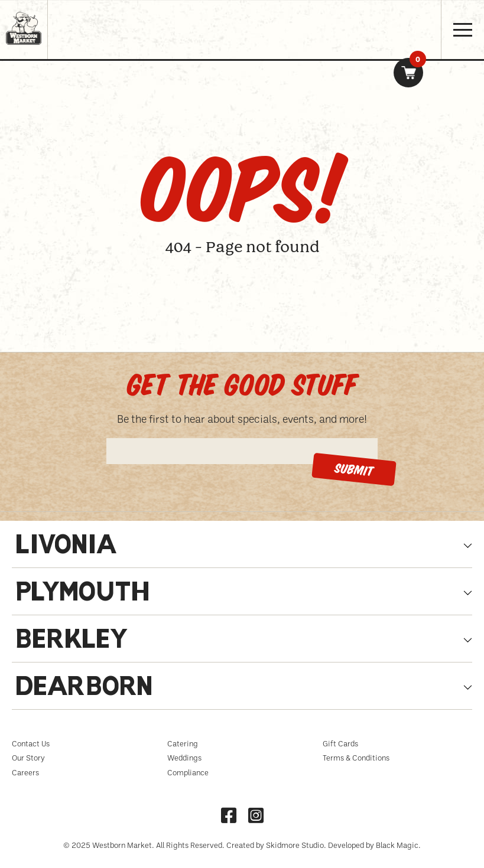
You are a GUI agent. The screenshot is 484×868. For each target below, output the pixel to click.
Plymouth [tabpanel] (82, 594)
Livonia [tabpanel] (66, 547)
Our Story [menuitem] (28, 758)
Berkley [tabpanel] (72, 642)
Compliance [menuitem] (188, 772)
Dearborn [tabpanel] (84, 689)
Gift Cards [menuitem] (340, 743)
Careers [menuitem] (25, 772)
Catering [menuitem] (183, 743)
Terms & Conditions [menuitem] (356, 758)
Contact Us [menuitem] (31, 743)
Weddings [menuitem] (184, 758)
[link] (408, 73)
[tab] (242, 550)
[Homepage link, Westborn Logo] (24, 49)
